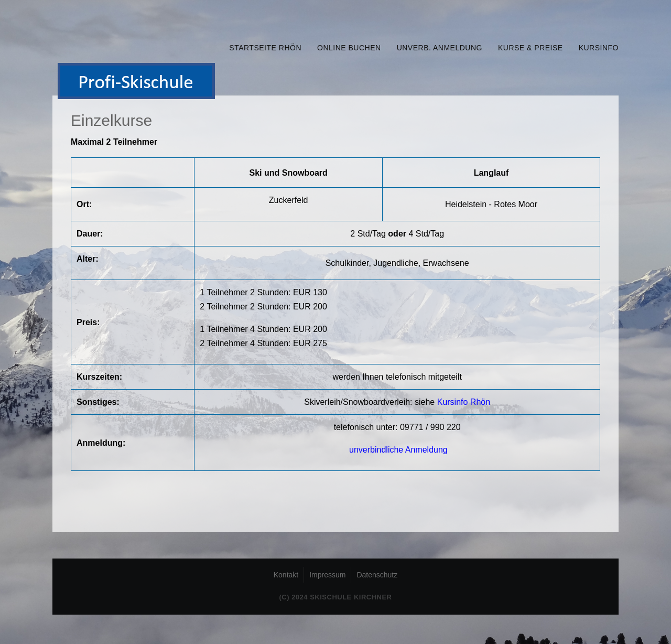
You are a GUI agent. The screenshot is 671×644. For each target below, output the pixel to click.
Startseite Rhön (265, 48)
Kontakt (286, 575)
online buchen (349, 48)
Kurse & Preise (531, 48)
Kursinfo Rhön (464, 402)
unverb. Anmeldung (440, 48)
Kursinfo (599, 48)
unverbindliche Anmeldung (398, 450)
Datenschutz (377, 575)
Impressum (327, 575)
